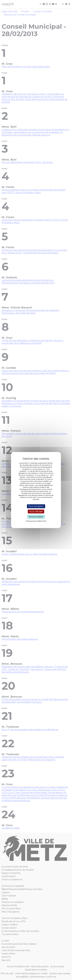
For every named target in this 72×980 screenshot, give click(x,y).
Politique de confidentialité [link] (36, 521)
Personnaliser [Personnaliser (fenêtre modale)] (36, 517)
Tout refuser (36, 511)
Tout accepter (36, 506)
